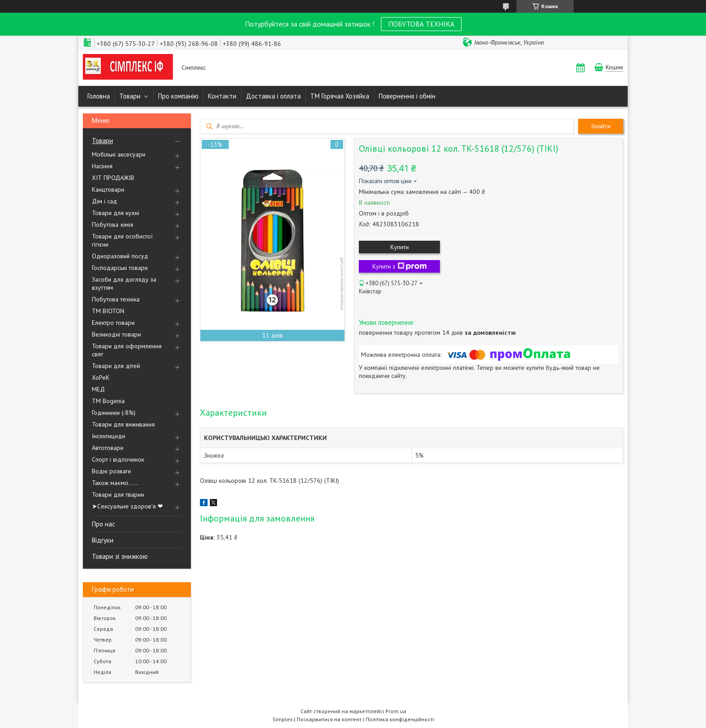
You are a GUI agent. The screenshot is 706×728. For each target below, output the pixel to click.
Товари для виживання (123, 424)
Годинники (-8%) (114, 413)
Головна (99, 96)
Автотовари (108, 448)
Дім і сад (104, 201)
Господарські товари (120, 268)
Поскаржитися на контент (329, 719)
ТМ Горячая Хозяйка (340, 96)
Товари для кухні (115, 213)
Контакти (222, 96)
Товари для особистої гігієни (122, 240)
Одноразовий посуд (120, 256)
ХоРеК (101, 377)
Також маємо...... (115, 483)
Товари (130, 96)
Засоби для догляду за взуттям (124, 283)
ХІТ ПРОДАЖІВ (113, 178)
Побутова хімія (113, 225)
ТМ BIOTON (108, 311)
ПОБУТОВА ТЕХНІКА (421, 24)
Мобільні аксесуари (119, 154)
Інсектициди (109, 436)
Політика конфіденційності (400, 719)
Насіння (102, 166)
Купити (400, 247)
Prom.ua (396, 711)
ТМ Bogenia (108, 401)
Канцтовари (108, 189)
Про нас (104, 524)
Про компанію (178, 96)
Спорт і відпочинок (118, 459)
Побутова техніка (116, 299)
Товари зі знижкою (120, 556)
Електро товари (113, 323)
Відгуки (103, 540)
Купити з (400, 266)
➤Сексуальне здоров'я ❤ (127, 506)
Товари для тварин (118, 494)
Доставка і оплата (273, 96)
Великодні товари (116, 334)
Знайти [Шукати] (601, 126)
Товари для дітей (116, 366)
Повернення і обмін (407, 96)
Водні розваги (111, 471)
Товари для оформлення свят (127, 350)
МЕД (98, 389)
